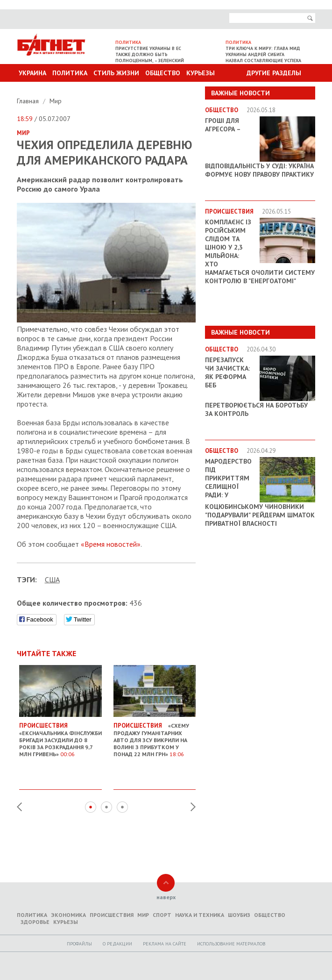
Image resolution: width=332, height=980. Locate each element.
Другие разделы (274, 73)
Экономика (68, 915)
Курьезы (201, 73)
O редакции (117, 944)
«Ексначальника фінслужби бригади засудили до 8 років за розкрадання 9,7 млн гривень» (60, 736)
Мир (56, 101)
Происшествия (112, 915)
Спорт (162, 915)
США (52, 579)
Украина (32, 73)
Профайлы (79, 944)
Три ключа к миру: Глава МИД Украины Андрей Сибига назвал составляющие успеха (263, 54)
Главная (29, 101)
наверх (166, 897)
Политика (70, 73)
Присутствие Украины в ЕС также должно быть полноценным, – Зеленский (150, 54)
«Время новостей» (111, 544)
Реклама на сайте (165, 944)
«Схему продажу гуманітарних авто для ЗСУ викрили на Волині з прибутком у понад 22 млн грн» (155, 736)
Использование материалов (231, 944)
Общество (163, 73)
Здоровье (35, 922)
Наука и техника (200, 915)
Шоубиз (239, 915)
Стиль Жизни (116, 73)
